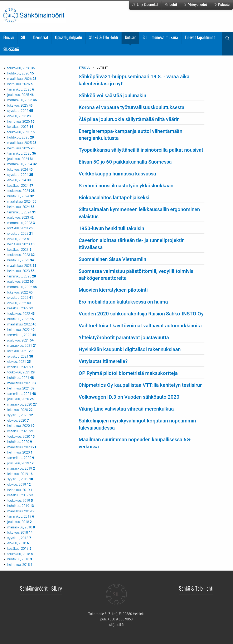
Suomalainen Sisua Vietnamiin (112, 259)
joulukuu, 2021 (20, 340)
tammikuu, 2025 (22, 153)
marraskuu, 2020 (22, 404)
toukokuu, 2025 (21, 132)
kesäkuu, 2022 (20, 308)
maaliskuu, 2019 (21, 511)
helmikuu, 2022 (21, 330)
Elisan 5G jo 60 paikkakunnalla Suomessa (125, 162)
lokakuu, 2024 (20, 170)
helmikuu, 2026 (20, 84)
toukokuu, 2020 (21, 437)
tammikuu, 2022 (22, 335)
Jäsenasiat (40, 37)
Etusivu (9, 37)
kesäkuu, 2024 (20, 186)
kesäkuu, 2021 (20, 367)
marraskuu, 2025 (22, 100)
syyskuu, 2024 (20, 175)
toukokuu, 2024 (21, 191)
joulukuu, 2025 (20, 95)
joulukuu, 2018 (20, 522)
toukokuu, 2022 (21, 314)
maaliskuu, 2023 (22, 266)
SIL (23, 37)
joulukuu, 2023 (20, 217)
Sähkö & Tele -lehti (103, 37)
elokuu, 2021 (19, 362)
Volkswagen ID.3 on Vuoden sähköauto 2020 (129, 397)
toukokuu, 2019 (20, 501)
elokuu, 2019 (19, 485)
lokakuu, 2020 (20, 410)
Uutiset (130, 37)
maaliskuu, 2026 (22, 79)
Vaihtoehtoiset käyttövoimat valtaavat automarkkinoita (140, 326)
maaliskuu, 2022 (22, 324)
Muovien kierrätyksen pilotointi (113, 290)
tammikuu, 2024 (22, 212)
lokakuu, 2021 (20, 351)
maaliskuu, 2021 (22, 383)
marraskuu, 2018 (21, 527)
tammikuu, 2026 (21, 89)
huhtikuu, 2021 (21, 378)
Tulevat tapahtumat (200, 37)
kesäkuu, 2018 (19, 549)
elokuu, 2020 (18, 420)
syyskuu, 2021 (20, 356)
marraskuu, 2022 (22, 287)
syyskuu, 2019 (20, 479)
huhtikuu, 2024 (21, 196)
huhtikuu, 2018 (20, 559)
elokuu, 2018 (18, 543)
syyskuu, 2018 (19, 538)
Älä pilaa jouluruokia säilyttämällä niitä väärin (129, 119)
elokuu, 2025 (19, 116)
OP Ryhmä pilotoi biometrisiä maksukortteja (128, 373)
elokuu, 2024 (19, 180)
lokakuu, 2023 (20, 228)
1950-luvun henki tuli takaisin (111, 228)
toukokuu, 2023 (21, 255)
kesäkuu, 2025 (20, 127)
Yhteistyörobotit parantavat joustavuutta (124, 338)
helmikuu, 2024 (21, 207)
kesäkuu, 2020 (20, 431)
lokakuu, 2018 (20, 532)
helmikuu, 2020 (20, 452)
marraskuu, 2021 (22, 346)
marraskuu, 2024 (22, 164)
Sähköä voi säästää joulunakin (112, 96)
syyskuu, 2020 (20, 415)
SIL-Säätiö (11, 49)
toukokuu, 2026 (21, 68)
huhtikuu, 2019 (21, 506)
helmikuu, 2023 (21, 271)
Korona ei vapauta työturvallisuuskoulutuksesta (132, 107)
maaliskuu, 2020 (22, 447)
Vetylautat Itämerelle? (103, 361)
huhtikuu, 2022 (21, 319)
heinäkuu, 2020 (21, 426)
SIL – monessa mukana (160, 37)
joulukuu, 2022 (20, 282)
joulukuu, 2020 (20, 399)
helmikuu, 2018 (20, 565)
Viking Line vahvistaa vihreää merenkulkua (126, 409)
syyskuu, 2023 (20, 234)
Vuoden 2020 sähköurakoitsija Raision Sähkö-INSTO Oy (141, 314)
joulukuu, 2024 (20, 159)
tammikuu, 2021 (22, 394)
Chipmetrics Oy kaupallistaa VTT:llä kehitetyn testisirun (141, 385)
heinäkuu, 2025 (21, 122)
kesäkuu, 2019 (20, 495)
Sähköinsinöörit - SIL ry (41, 588)
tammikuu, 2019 (21, 516)
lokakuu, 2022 (20, 292)
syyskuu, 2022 (20, 298)
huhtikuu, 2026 (21, 73)
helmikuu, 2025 (21, 148)
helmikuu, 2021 (21, 388)
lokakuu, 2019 (20, 474)
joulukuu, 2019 (20, 463)
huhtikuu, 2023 (21, 260)
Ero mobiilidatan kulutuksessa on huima (123, 302)
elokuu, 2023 (19, 239)
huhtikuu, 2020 (20, 442)
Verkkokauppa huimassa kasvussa (117, 174)
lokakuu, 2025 (20, 105)
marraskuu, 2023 (21, 223)
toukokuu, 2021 (21, 372)
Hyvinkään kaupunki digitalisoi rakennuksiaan (130, 349)
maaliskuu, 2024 (22, 201)
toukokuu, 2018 (20, 554)
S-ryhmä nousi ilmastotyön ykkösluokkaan (126, 186)
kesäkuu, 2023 (19, 250)
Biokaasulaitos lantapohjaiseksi (114, 198)
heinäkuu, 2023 (21, 244)
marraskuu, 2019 (21, 468)
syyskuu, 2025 (20, 111)
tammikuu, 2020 (21, 458)
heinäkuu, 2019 (20, 490)
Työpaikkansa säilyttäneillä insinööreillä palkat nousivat (141, 150)
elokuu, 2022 (19, 303)
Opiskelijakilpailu (69, 37)
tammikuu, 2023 (22, 276)
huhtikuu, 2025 (21, 137)
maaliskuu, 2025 (22, 143)
